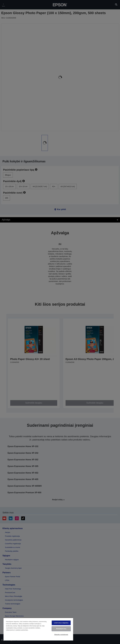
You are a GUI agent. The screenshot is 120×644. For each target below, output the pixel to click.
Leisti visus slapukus (61, 623)
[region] (38, 629)
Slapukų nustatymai (61, 635)
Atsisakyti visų (61, 629)
